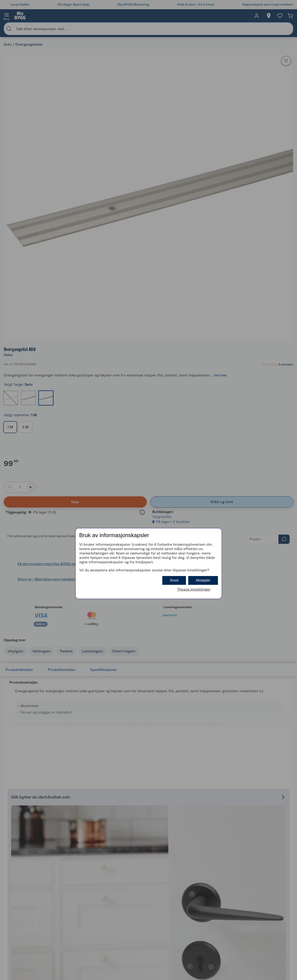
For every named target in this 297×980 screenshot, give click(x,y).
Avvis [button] (174, 580)
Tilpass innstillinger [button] (194, 589)
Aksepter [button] (203, 580)
